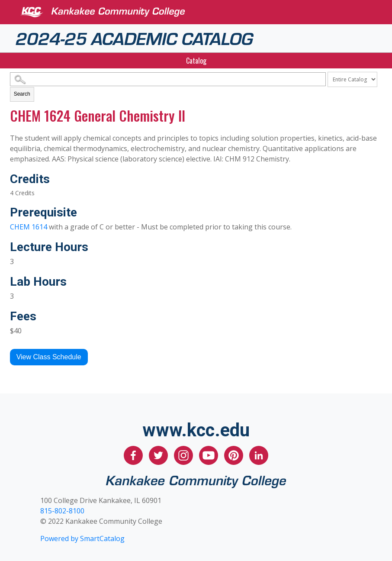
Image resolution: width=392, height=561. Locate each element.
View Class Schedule (49, 357)
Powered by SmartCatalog (82, 538)
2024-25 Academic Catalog (134, 38)
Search (22, 94)
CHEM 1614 (29, 227)
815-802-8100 (62, 511)
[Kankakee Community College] (203, 12)
